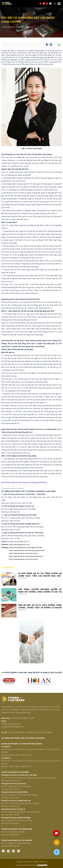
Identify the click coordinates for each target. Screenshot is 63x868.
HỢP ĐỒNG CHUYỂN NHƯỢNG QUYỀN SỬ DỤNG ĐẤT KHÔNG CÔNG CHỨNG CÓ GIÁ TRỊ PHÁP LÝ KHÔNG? (40, 590)
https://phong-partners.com (19, 544)
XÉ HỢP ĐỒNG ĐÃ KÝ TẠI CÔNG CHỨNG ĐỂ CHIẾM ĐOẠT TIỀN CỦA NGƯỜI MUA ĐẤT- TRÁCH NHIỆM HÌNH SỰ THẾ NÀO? (40, 575)
